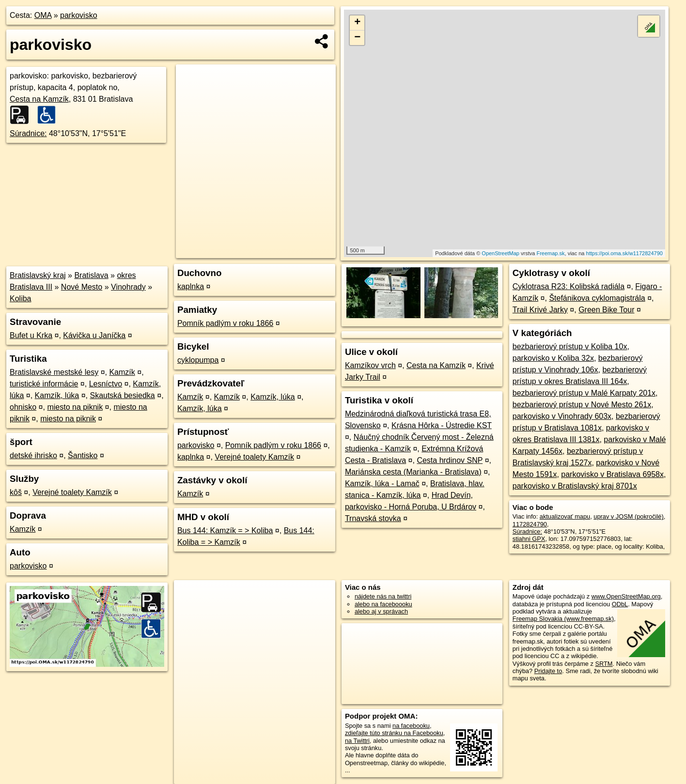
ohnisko (23, 407)
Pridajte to (548, 671)
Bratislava (91, 275)
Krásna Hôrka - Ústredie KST (442, 425)
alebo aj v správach (381, 611)
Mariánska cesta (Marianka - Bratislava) (413, 472)
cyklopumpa (198, 360)
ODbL (620, 604)
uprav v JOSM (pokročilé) (628, 516)
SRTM (604, 664)
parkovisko (78, 15)
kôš (16, 492)
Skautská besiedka (122, 395)
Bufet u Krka (31, 335)
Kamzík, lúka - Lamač (382, 484)
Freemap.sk (550, 253)
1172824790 (530, 524)
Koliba (20, 299)
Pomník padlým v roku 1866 (225, 323)
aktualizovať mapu (565, 516)
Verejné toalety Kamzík (72, 492)
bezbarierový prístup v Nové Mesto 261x (582, 405)
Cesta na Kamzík (39, 99)
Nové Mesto (82, 287)
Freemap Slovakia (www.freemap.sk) (563, 619)
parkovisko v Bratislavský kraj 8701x (575, 486)
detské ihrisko (33, 455)
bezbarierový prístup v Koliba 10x (570, 346)
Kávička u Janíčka (94, 335)
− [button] (357, 38)
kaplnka (191, 286)
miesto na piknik (75, 407)
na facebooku (411, 726)
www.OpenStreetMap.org (626, 596)
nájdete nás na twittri (383, 596)
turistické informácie (44, 384)
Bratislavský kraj (38, 275)
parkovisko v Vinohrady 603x (562, 416)
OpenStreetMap (500, 253)
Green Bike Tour (606, 310)
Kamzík (122, 372)
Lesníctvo (106, 384)
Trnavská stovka (373, 518)
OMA (43, 15)
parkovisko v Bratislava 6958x (612, 474)
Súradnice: (28, 133)
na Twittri (357, 741)
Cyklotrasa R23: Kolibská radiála (569, 286)
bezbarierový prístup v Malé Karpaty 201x (584, 393)
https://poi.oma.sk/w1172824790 (624, 253)
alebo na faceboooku (383, 604)
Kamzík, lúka (57, 395)
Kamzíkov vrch (370, 365)
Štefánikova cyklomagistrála (597, 298)
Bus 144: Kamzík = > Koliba (225, 530)
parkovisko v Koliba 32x (553, 358)
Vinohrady (128, 287)
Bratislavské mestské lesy (54, 372)
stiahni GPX (529, 539)
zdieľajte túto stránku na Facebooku (394, 733)
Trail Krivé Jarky (540, 310)
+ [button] (357, 23)
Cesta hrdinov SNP (450, 460)
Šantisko (83, 455)
